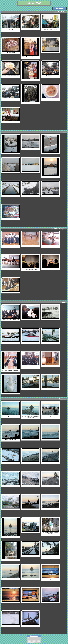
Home (29, 638)
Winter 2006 (30, 641)
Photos (29, 639)
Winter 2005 (30, 640)
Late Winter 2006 (31, 642)
